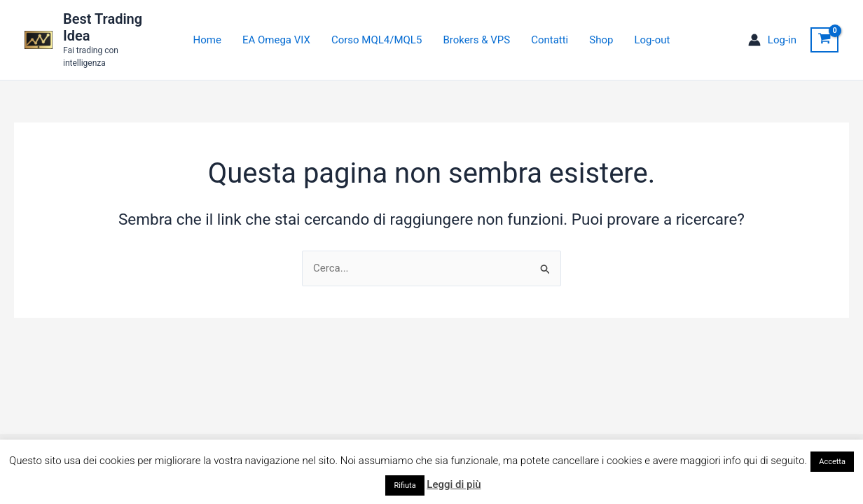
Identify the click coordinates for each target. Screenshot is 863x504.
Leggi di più (454, 484)
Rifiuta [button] (405, 485)
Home (207, 40)
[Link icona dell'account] (772, 40)
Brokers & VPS (476, 40)
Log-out (652, 40)
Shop (601, 40)
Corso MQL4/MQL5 (377, 40)
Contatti (550, 40)
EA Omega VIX (276, 40)
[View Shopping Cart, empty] (824, 40)
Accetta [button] (832, 462)
